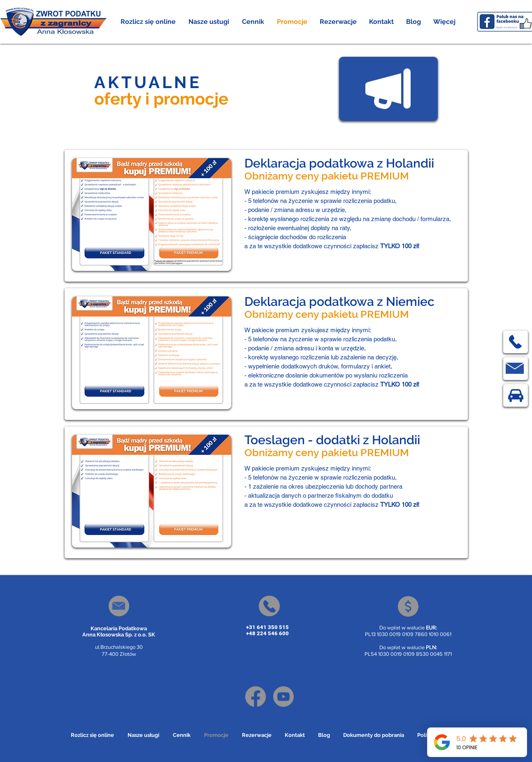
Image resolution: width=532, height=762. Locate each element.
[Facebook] (256, 697)
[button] (209, 22)
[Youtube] (283, 697)
